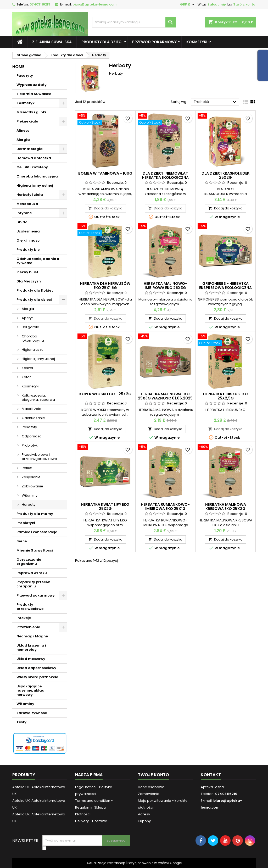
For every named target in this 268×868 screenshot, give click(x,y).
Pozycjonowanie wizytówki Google (155, 863)
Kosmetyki (197, 42)
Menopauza (27, 204)
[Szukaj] (134, 22)
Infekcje (24, 618)
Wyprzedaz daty (32, 85)
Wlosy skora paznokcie (37, 677)
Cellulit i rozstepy (32, 167)
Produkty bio (28, 250)
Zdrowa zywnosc (32, 713)
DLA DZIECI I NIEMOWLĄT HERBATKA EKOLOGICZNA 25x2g (165, 177)
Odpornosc (32, 436)
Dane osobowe (151, 787)
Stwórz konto (244, 4)
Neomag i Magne (32, 636)
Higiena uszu (33, 350)
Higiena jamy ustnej (35, 185)
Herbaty (29, 505)
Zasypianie (31, 477)
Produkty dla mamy (35, 514)
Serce (22, 541)
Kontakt (211, 775)
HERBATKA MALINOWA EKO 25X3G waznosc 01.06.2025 (165, 396)
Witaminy (30, 495)
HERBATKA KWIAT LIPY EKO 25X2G (105, 507)
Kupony (144, 821)
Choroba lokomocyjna (37, 176)
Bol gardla (30, 327)
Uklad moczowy (31, 659)
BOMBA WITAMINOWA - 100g (105, 173)
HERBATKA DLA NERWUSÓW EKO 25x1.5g (105, 286)
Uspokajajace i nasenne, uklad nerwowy (30, 690)
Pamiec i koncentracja (37, 532)
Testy (21, 722)
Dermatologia (30, 149)
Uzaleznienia (28, 231)
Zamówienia (149, 794)
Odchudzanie (33, 418)
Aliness (23, 130)
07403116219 (40, 4)
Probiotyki (30, 445)
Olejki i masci (29, 240)
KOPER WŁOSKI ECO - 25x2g (105, 394)
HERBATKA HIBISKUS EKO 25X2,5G (225, 396)
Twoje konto (153, 775)
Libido (22, 222)
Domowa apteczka (34, 158)
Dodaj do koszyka (105, 208)
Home (18, 67)
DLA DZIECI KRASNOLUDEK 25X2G (225, 175)
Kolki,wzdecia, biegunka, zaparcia (38, 397)
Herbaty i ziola (30, 195)
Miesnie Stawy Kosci (35, 550)
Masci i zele (32, 409)
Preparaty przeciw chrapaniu (33, 584)
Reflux (27, 468)
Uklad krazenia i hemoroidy (31, 647)
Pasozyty (25, 76)
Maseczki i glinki (31, 112)
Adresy (144, 814)
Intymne (24, 213)
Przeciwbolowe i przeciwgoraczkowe (39, 457)
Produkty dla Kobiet (35, 290)
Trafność (216, 102)
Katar (26, 377)
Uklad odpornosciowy (36, 668)
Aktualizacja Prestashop (106, 863)
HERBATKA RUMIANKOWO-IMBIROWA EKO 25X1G (165, 507)
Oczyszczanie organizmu (29, 562)
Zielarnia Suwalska (52, 42)
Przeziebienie (28, 627)
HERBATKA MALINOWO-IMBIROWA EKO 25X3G (165, 286)
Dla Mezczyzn (29, 281)
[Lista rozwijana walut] (188, 4)
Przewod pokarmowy (154, 42)
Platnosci (83, 814)
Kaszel (27, 368)
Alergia (23, 140)
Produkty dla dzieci (102, 42)
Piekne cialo (27, 121)
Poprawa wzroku (32, 573)
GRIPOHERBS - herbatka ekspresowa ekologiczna (225, 286)
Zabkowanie (32, 486)
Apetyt (27, 318)
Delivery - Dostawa (91, 821)
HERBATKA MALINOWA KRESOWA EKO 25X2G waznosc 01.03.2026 (225, 509)
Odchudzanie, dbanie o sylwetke (38, 261)
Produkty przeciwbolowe (30, 607)
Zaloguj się (217, 4)
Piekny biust (27, 272)
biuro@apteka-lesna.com (94, 4)
